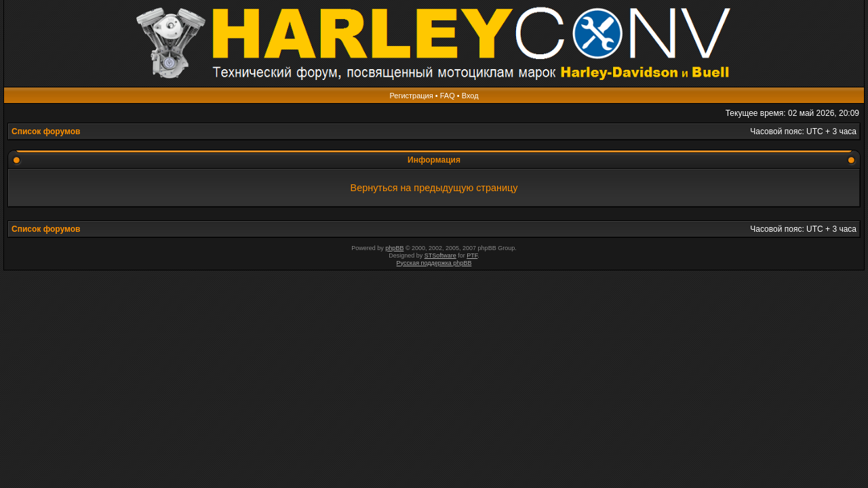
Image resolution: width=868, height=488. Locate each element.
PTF (472, 256)
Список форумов (46, 131)
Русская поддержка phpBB (434, 263)
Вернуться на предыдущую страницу (434, 188)
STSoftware (440, 256)
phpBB (394, 248)
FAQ (448, 96)
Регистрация (411, 96)
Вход (470, 96)
